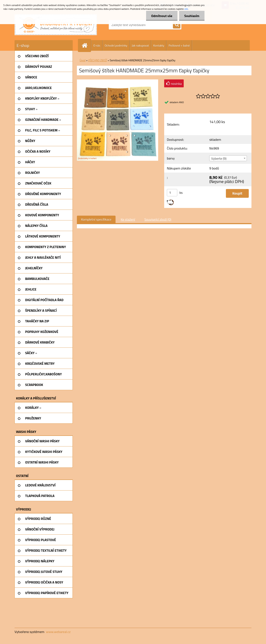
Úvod (83, 60)
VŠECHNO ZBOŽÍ (98, 60)
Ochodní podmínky (116, 45)
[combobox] (228, 158)
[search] (177, 25)
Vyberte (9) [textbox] (219, 158)
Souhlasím (192, 16)
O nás (97, 45)
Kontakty (159, 45)
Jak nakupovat (140, 45)
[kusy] (172, 193)
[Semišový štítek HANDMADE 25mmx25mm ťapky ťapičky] (118, 81)
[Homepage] (86, 45)
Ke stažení (128, 219)
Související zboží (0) (158, 219)
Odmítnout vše (162, 16)
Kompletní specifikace (96, 219)
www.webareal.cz (58, 632)
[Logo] (56, 25)
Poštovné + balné (179, 45)
